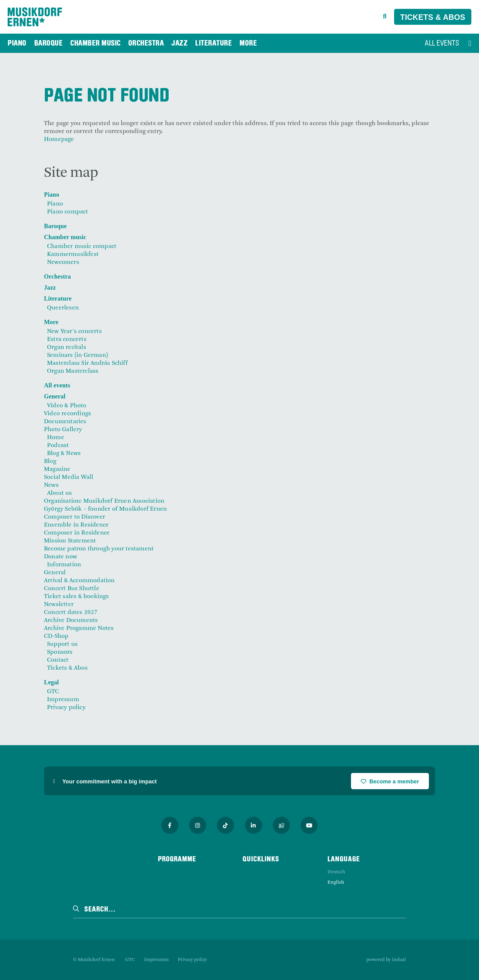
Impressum (63, 700)
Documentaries (65, 422)
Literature (58, 298)
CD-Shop (56, 636)
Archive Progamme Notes (79, 628)
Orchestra (57, 276)
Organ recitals (67, 347)
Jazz (50, 287)
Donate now (60, 557)
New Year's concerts (74, 331)
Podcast (58, 446)
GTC (53, 692)
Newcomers (63, 262)
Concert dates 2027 (71, 612)
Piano (52, 194)
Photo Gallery (63, 430)
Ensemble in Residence (76, 525)
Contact (58, 660)
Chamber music (65, 237)
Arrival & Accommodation (79, 581)
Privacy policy (66, 708)
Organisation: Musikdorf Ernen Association (104, 501)
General (55, 396)
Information (64, 565)
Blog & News (64, 453)
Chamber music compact (82, 246)
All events (57, 385)
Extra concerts (67, 339)
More (51, 322)
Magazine (57, 469)
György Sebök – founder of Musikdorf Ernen (105, 509)
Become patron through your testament (99, 549)
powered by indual (386, 960)
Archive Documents (71, 620)
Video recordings (68, 414)
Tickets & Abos (433, 17)
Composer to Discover (75, 517)
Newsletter (59, 605)
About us (60, 493)
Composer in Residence (77, 533)
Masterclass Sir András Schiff (87, 363)
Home (56, 438)
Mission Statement (70, 541)
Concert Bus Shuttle (72, 589)
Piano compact (68, 212)
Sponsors (60, 652)
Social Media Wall (69, 477)
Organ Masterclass (73, 371)
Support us (62, 644)
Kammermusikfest (73, 254)
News (51, 485)
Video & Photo (67, 406)
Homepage (59, 139)
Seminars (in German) (77, 355)
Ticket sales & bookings (77, 597)
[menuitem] (17, 43)
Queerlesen (63, 308)
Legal (51, 682)
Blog (50, 461)
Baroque (55, 226)
